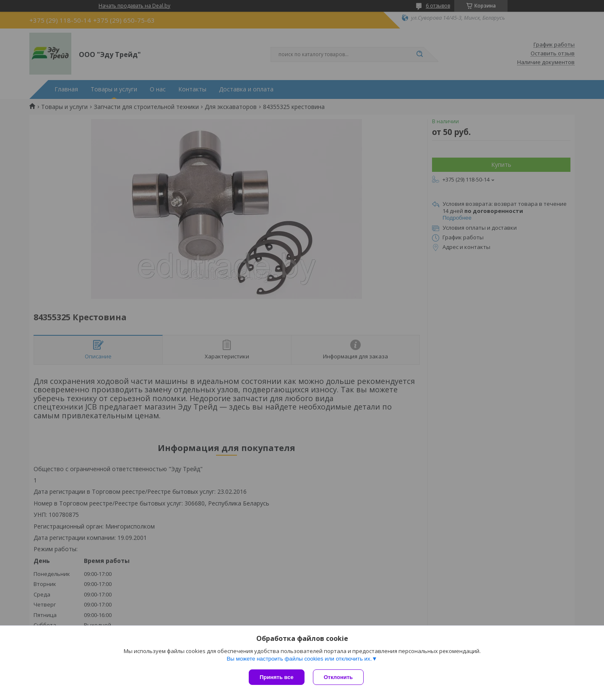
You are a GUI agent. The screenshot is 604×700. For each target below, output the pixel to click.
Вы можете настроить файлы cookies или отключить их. (299, 659)
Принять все (277, 677)
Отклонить (338, 677)
